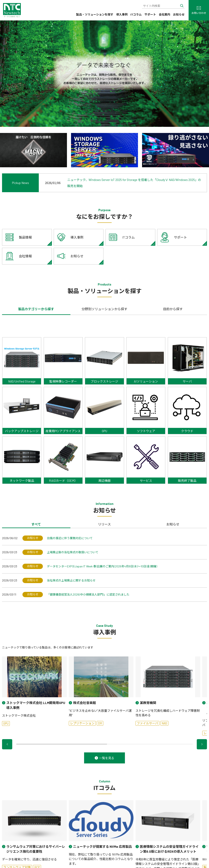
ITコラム (136, 14)
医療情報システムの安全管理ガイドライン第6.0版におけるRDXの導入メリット (169, 849)
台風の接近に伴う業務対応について (70, 538)
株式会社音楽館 (84, 703)
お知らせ (179, 14)
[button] (7, 744)
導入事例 (122, 14)
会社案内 (165, 14)
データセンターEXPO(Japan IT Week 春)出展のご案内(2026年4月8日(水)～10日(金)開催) (102, 566)
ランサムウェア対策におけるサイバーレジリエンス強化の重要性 (36, 849)
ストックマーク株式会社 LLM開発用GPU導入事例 (36, 705)
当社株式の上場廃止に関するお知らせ (71, 580)
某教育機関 (148, 703)
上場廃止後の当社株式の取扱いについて (73, 552)
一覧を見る (107, 758)
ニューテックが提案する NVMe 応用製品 (102, 846)
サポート (150, 14)
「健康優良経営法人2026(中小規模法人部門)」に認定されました (88, 594)
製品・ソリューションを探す (95, 14)
